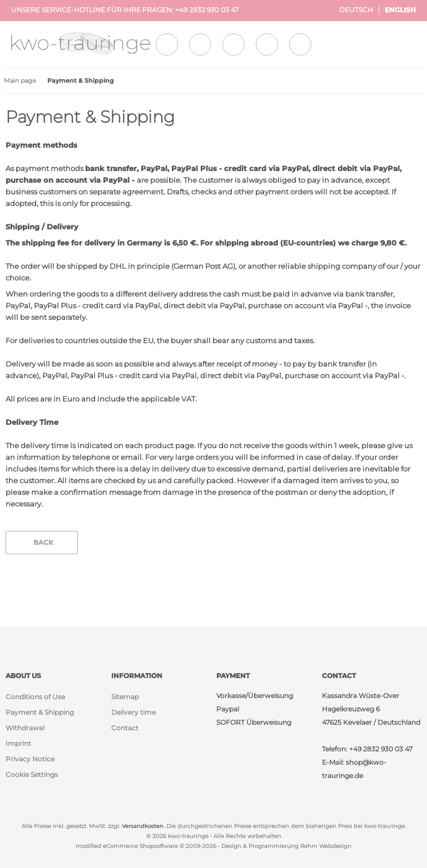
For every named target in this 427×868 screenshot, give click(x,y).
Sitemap (125, 697)
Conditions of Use (35, 697)
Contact (125, 728)
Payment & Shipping (40, 712)
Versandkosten (143, 826)
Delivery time (133, 712)
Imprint (18, 743)
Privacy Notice (30, 759)
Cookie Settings (32, 774)
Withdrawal (25, 728)
